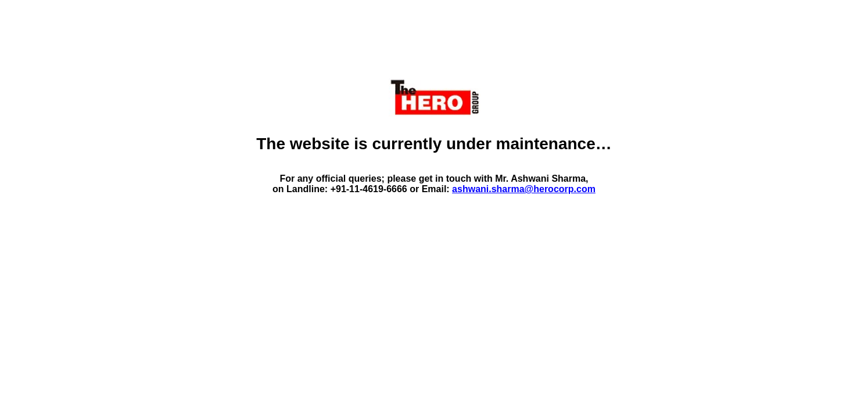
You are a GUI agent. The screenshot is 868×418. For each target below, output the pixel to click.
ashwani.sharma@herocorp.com (524, 189)
